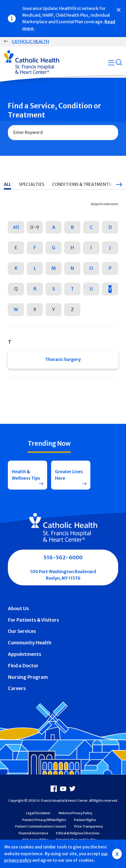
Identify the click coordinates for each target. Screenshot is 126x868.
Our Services (22, 631)
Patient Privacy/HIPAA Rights (44, 820)
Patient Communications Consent (41, 826)
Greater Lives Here (69, 475)
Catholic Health (30, 41)
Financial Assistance (33, 833)
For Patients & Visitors (33, 620)
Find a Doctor (23, 666)
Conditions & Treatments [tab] (82, 184)
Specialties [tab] (32, 184)
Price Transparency (89, 826)
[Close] (119, 10)
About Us (18, 608)
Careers (17, 688)
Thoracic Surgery (63, 359)
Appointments (24, 654)
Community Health (30, 643)
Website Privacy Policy (75, 813)
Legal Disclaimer (38, 813)
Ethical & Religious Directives (78, 833)
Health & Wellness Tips (26, 475)
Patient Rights (85, 820)
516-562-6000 (63, 557)
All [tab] (7, 184)
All (16, 227)
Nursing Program (28, 677)
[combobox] (63, 133)
